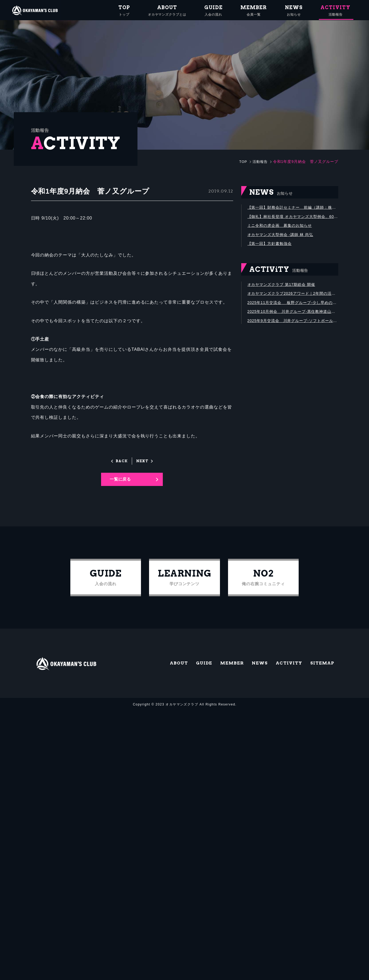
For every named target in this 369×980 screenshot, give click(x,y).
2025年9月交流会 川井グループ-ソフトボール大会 (293, 330)
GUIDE (192, 673)
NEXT (143, 461)
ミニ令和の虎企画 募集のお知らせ (284, 228)
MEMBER (222, 673)
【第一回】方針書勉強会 (273, 248)
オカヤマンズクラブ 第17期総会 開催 (286, 290)
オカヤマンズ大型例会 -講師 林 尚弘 (285, 238)
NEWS (252, 673)
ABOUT (164, 673)
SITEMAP (321, 673)
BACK (121, 461)
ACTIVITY (284, 673)
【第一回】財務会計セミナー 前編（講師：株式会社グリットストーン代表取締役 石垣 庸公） (293, 208)
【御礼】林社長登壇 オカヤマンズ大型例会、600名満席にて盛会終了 (293, 218)
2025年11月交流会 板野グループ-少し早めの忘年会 (293, 310)
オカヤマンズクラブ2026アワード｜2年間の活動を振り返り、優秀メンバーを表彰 (293, 300)
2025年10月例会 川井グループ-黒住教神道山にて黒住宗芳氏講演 (293, 320)
